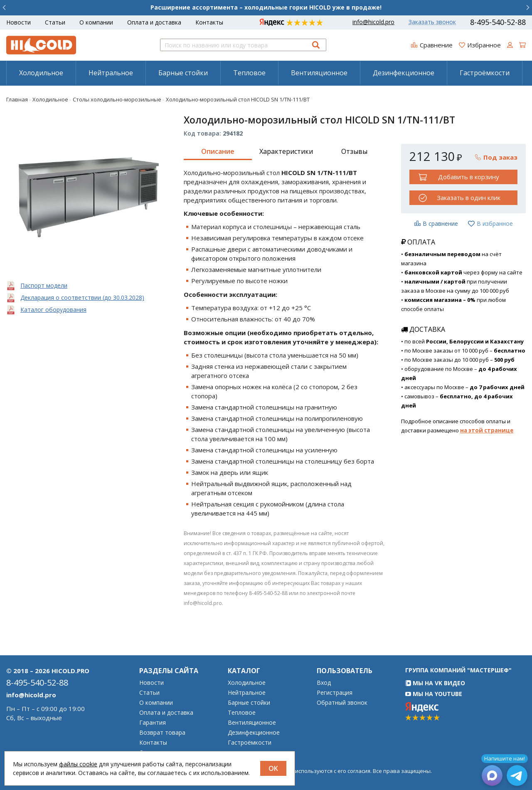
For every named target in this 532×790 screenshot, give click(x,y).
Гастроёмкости (485, 73)
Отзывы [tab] (354, 151)
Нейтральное (111, 73)
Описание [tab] (218, 151)
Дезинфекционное (404, 73)
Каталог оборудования (53, 310)
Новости (18, 22)
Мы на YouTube (434, 694)
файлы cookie (78, 764)
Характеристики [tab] (286, 151)
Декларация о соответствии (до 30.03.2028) (82, 297)
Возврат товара (162, 733)
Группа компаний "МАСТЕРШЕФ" (458, 670)
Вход (324, 683)
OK (273, 768)
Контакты (209, 22)
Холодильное (41, 73)
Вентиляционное (319, 73)
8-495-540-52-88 (498, 22)
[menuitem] (41, 73)
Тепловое (249, 73)
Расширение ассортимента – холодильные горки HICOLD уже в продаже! (266, 7)
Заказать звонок (432, 22)
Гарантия (153, 723)
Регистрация (335, 693)
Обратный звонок (342, 703)
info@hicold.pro (373, 22)
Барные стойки (183, 73)
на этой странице (487, 430)
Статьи (55, 22)
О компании (96, 22)
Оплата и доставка (154, 22)
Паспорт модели (44, 285)
